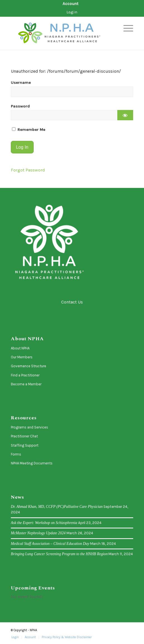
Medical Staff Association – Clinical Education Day (50, 544)
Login (72, 12)
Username (21, 83)
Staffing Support (25, 445)
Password (20, 106)
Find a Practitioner (25, 375)
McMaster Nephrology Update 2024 (38, 533)
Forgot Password (28, 170)
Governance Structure (28, 366)
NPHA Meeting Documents (32, 463)
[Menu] (126, 28)
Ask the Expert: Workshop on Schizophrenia (44, 523)
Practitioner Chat (24, 436)
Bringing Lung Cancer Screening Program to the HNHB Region (59, 554)
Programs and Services (29, 427)
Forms (16, 454)
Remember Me (29, 130)
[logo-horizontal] (60, 33)
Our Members (22, 357)
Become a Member (26, 384)
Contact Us (72, 302)
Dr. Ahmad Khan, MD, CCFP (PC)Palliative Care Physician (57, 507)
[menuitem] (70, 4)
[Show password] (125, 115)
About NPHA (20, 348)
